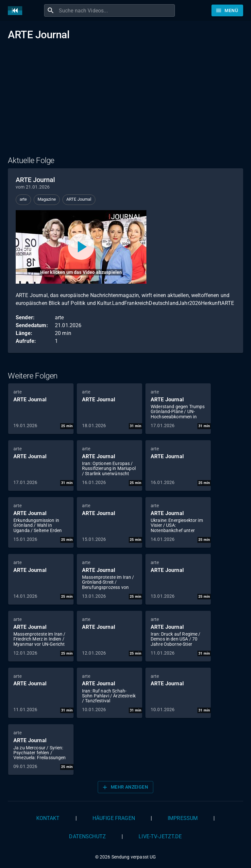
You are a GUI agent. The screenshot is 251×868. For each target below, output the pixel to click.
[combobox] (116, 10)
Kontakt (48, 818)
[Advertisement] (125, 102)
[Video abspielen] (81, 247)
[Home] (17, 11)
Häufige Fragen (114, 818)
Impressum (183, 818)
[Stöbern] (227, 10)
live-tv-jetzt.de (160, 836)
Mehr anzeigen (125, 787)
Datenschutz (87, 836)
